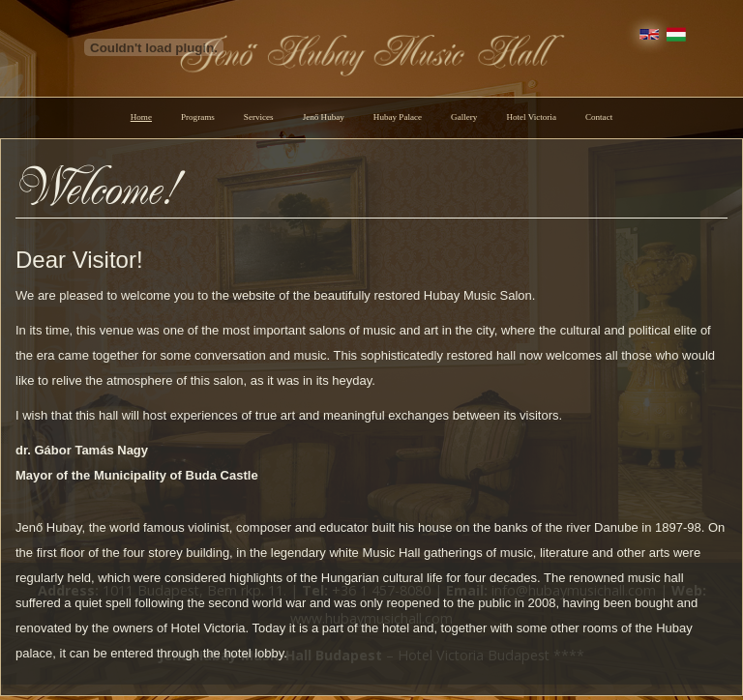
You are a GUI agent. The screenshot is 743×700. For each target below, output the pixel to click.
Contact (599, 117)
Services (259, 117)
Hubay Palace (398, 117)
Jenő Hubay (324, 117)
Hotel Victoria (531, 117)
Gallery (464, 117)
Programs (198, 117)
